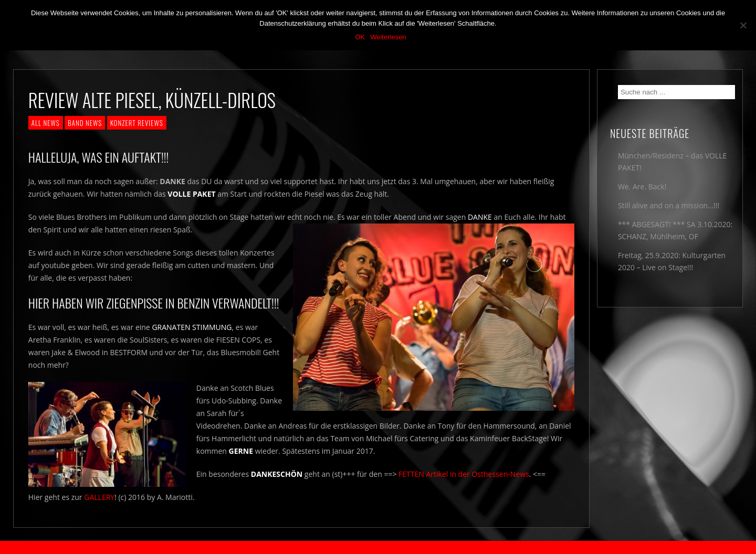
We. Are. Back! (642, 187)
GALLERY (99, 497)
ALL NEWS (46, 123)
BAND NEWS (85, 123)
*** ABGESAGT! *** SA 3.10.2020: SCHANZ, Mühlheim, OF (675, 230)
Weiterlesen (388, 37)
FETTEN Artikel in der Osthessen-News (464, 474)
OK (360, 37)
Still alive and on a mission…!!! (669, 205)
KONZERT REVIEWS (137, 123)
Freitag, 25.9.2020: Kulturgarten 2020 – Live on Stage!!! (672, 261)
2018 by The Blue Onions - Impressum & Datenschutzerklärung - (378, 547)
